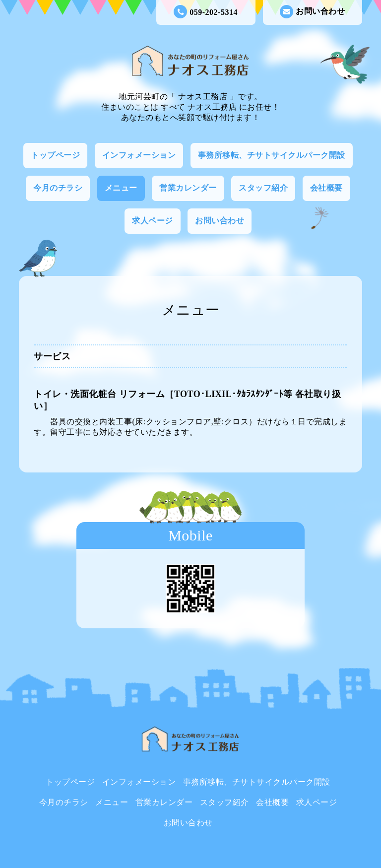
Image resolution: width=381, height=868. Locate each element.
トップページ (55, 155)
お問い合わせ (312, 12)
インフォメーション (139, 155)
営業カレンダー (188, 188)
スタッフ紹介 (263, 188)
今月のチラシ (58, 188)
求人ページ (153, 221)
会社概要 (326, 188)
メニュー (121, 188)
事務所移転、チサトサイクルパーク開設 (272, 155)
